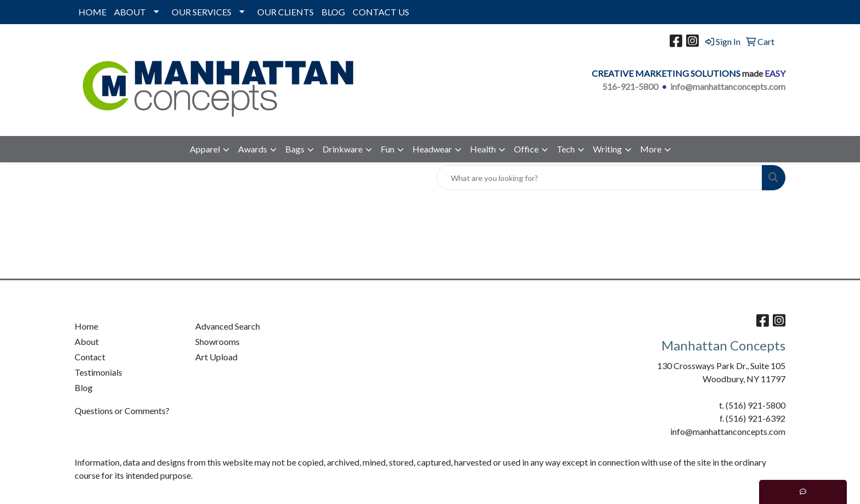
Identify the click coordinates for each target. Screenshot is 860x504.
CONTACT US (381, 12)
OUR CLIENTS (285, 12)
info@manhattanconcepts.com (728, 86)
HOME (92, 12)
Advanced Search (228, 326)
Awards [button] (253, 149)
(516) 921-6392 (756, 418)
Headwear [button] (432, 149)
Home (86, 326)
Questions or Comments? (122, 410)
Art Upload (216, 357)
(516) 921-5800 (756, 405)
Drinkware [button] (343, 149)
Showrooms (217, 341)
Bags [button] (295, 149)
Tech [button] (566, 149)
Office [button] (526, 149)
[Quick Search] (599, 178)
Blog (84, 387)
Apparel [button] (205, 149)
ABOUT (130, 12)
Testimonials (98, 372)
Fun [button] (387, 149)
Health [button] (483, 149)
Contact (90, 357)
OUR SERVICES (202, 12)
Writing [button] (607, 149)
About (87, 341)
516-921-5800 (630, 86)
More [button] (651, 149)
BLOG (333, 12)
